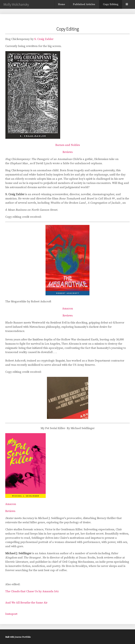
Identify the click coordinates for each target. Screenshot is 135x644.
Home (62, 4)
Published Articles (84, 4)
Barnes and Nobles (68, 145)
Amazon (68, 309)
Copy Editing (111, 4)
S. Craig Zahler (44, 39)
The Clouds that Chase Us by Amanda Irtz (32, 591)
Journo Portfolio (23, 637)
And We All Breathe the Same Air (26, 603)
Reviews (68, 152)
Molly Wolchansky (16, 4)
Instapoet (11, 614)
